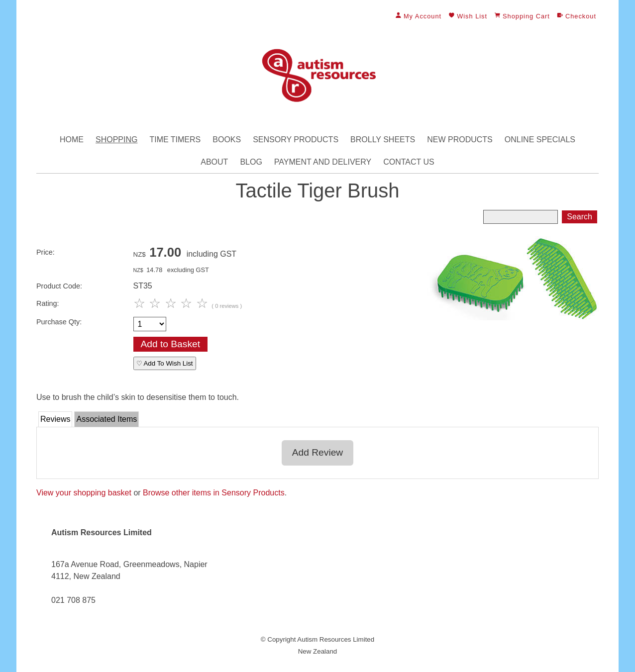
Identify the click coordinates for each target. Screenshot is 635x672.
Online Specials (540, 140)
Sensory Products (296, 140)
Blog (251, 162)
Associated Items (106, 419)
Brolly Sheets (383, 140)
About (214, 162)
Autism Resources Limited (336, 639)
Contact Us (409, 162)
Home (72, 140)
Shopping (116, 140)
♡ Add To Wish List (165, 363)
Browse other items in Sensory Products (214, 493)
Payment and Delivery (323, 162)
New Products (460, 140)
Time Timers (175, 140)
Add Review (317, 452)
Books (227, 140)
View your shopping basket (84, 493)
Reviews (55, 419)
